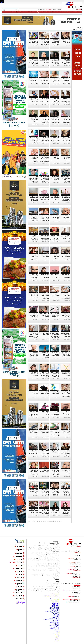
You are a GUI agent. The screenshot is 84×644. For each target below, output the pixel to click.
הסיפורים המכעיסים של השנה (50, 561)
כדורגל (39, 555)
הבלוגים (57, 572)
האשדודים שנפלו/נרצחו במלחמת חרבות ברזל (48, 571)
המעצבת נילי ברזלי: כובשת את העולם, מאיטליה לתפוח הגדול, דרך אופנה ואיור (55, 414)
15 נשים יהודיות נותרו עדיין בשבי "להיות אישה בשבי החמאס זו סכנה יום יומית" (55, 473)
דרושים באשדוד (56, 614)
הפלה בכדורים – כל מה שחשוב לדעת (45, 413)
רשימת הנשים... (67, 277)
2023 (52, 521)
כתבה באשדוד (56, 624)
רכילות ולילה (56, 542)
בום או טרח (52, 543)
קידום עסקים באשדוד (55, 601)
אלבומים (57, 563)
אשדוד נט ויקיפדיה (55, 621)
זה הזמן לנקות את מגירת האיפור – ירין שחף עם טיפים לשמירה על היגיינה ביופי (55, 238)
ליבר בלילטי (57, 640)
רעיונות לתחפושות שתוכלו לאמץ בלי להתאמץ (55, 256)
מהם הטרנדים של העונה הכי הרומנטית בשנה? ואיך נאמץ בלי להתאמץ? (55, 141)
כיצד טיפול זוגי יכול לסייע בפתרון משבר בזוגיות (66, 335)
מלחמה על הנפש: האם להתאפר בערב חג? (44, 315)
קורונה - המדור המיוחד (54, 583)
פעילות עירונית (49, 566)
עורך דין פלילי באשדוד (54, 628)
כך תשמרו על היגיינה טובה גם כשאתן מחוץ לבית (34, 452)
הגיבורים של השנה (55, 559)
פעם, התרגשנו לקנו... (55, 160)
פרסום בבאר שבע (55, 611)
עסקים (52, 12)
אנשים (37, 543)
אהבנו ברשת (53, 588)
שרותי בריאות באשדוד (55, 613)
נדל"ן (36, 546)
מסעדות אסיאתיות (48, 549)
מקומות (41, 543)
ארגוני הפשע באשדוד (47, 546)
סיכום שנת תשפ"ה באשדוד (53, 585)
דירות (42, 12)
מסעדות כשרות (37, 550)
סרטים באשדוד (55, 591)
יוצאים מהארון (53, 544)
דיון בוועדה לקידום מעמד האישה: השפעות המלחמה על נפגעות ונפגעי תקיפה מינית (55, 336)
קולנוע (38, 12)
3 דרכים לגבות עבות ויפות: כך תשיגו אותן (67, 413)
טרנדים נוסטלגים (38, 575)
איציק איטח (57, 636)
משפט (33, 12)
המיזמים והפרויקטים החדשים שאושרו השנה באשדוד (48, 586)
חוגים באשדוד (41, 553)
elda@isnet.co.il (77, 571)
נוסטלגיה (40, 557)
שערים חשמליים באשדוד (54, 618)
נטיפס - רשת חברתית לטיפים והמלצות (51, 596)
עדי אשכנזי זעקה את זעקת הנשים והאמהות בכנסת (34, 296)
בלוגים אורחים (45, 573)
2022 (49, 521)
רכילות (67, 12)
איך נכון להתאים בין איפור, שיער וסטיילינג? (34, 374)
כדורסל (44, 555)
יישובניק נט (57, 603)
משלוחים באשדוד (56, 606)
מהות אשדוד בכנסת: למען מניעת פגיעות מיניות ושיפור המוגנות (35, 238)
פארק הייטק (57, 641)
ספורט (71, 12)
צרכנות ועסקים (56, 577)
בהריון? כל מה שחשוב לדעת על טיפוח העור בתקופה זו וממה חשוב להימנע (66, 395)
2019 (40, 521)
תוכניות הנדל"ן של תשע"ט (39, 589)
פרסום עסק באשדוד (55, 594)
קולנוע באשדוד (33, 553)
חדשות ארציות (56, 546)
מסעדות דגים (40, 548)
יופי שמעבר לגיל (55, 196)
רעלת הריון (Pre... (56, 297)
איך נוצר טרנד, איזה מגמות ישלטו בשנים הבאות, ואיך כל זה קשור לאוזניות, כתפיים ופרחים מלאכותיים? (66, 455)
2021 (46, 521)
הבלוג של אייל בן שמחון (54, 573)
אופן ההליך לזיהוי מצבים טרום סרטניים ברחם (45, 256)
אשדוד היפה (56, 566)
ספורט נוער (49, 555)
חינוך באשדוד (47, 591)
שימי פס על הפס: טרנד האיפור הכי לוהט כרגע (44, 276)
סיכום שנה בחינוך (51, 560)
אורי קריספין (69, 573)
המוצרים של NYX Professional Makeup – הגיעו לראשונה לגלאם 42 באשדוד (44, 180)
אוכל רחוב (51, 551)
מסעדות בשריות (56, 548)
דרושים (47, 12)
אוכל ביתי (56, 549)
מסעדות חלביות (48, 548)
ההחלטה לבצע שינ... (34, 101)
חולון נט (57, 631)
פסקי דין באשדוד (56, 582)
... (48, 64)
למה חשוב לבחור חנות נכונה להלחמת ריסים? (55, 276)
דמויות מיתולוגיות (47, 575)
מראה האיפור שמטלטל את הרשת (35, 393)
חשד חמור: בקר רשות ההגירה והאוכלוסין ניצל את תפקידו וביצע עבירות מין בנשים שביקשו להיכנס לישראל (33, 220)
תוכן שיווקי (57, 578)
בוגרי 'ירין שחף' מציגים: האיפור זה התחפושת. (44, 61)
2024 (54, 521)
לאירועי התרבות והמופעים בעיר (52, 553)
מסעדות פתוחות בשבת (38, 549)
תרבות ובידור (56, 552)
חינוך (18, 12)
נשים (75, 29)
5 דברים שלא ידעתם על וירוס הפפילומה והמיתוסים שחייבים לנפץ (44, 160)
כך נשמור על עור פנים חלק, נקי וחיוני (66, 432)
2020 (43, 521)
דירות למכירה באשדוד (55, 608)
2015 (29, 521)
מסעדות (57, 547)
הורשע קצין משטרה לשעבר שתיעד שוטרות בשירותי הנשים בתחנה (34, 199)
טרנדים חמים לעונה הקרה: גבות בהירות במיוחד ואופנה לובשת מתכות (33, 277)
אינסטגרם (39, 564)
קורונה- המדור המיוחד (54, 584)
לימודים (52, 578)
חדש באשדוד (46, 578)
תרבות (62, 12)
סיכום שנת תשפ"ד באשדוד (53, 568)
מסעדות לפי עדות (46, 550)
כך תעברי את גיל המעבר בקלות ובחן (55, 452)
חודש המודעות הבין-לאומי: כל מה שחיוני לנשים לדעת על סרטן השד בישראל (44, 512)
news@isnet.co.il (76, 578)
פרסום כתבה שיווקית (55, 622)
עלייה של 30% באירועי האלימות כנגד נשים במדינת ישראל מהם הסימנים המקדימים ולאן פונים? (34, 475)
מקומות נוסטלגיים (55, 575)
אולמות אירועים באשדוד (54, 625)
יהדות (47, 588)
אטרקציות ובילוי (51, 580)
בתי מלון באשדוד (56, 602)
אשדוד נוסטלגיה (56, 574)
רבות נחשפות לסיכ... (55, 395)
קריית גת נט (57, 630)
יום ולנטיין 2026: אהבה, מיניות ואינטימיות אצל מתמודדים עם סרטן (66, 82)
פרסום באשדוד (56, 620)
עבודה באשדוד (56, 623)
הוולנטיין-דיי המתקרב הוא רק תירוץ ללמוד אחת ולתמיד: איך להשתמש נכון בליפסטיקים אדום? (34, 64)
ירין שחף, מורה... (67, 43)
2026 (60, 521)
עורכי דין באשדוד (47, 582)
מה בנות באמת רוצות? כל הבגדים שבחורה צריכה (34, 511)
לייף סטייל (57, 579)
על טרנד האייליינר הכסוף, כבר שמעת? (66, 472)
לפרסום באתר (41, 10)
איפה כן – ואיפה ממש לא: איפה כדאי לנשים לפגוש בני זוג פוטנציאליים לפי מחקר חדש (44, 219)
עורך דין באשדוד (56, 629)
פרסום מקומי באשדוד (55, 600)
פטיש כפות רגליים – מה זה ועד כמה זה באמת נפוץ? (66, 354)
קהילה (57, 12)
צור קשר (13, 12)
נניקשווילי (57, 634)
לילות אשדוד (52, 564)
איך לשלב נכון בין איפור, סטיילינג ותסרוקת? (34, 119)
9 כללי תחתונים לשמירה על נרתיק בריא (44, 393)
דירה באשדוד (56, 626)
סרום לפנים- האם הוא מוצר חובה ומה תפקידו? (55, 80)
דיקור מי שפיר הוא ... (34, 434)
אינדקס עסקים (35, 588)
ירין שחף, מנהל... (67, 219)
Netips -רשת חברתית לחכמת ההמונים (51, 619)
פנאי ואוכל (42, 588)
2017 (35, 521)
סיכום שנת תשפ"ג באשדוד (53, 558)
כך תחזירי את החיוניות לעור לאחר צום (67, 159)
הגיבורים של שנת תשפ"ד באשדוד (52, 569)
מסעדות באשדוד (56, 607)
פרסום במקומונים (55, 604)
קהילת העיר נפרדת (51, 567)
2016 (32, 521)
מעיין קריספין (56, 633)
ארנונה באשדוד (56, 616)
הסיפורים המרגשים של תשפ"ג (43, 559)
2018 (38, 521)
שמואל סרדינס (56, 638)
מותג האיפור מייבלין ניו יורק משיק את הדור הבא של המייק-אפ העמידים (55, 101)
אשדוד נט (80, 29)
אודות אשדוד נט (25, 12)
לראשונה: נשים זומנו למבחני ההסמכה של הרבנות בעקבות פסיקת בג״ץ (45, 43)
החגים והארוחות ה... (55, 512)
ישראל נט (57, 595)
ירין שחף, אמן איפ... (45, 101)
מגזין (58, 556)
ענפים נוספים (56, 555)
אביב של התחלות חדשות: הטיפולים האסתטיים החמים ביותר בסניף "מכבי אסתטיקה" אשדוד (34, 414)
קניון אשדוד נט (39, 591)
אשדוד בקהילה (56, 565)
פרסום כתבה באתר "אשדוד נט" (53, 599)
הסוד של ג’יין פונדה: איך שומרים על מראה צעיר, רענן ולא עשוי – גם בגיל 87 (44, 141)
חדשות (76, 12)
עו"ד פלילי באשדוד (55, 627)
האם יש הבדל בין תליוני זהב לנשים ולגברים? (66, 374)
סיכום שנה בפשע (42, 560)
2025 (57, 521)
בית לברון (57, 639)
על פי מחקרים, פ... (55, 356)
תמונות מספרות (47, 557)
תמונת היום (45, 564)
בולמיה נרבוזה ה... (45, 473)
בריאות (43, 566)
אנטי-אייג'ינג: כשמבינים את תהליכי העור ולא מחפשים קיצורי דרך (66, 121)
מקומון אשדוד (56, 605)
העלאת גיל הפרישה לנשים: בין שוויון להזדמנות (66, 237)
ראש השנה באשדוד (50, 589)
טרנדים (45, 580)
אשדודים (47, 543)
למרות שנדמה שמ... (44, 336)
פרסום (58, 632)
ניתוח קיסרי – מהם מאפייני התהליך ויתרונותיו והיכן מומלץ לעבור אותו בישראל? (66, 297)
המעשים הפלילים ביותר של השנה (44, 590)
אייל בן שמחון (56, 597)
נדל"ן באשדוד (56, 593)
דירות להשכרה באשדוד (54, 609)
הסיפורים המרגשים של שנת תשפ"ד (50, 570)
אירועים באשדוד (56, 614)
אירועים (58, 564)
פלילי (40, 546)
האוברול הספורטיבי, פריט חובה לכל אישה (34, 315)
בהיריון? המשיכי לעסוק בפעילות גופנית (34, 491)
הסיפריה (57, 637)
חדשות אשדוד (56, 545)
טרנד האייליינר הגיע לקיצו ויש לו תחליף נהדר (55, 178)
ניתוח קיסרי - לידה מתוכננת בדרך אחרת (55, 217)
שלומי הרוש (57, 642)
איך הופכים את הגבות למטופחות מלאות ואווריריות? (34, 354)
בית (81, 12)
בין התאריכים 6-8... (45, 434)
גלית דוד (57, 635)
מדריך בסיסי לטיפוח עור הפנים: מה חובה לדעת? (44, 198)
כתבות (58, 557)
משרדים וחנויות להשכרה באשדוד (52, 612)
